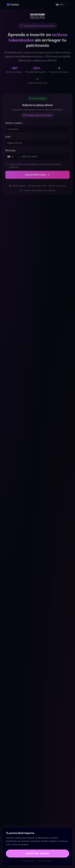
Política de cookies (45, 861)
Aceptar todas (37, 854)
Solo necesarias (29, 861)
